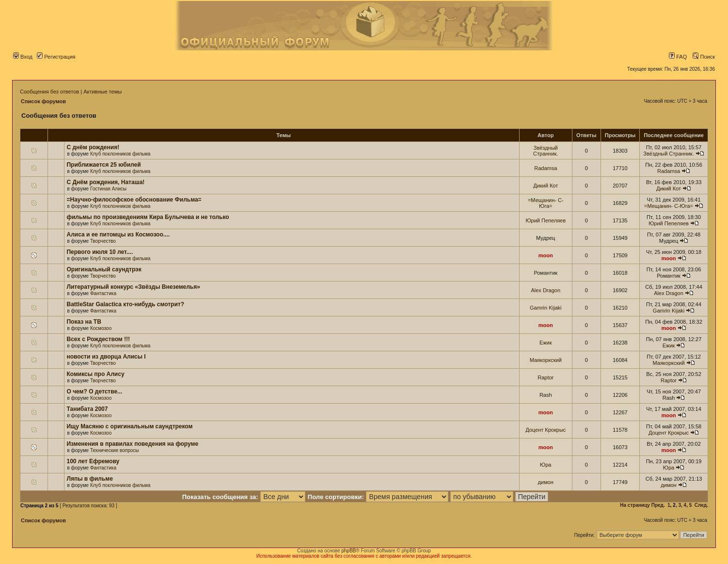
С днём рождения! (93, 147)
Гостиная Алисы (108, 189)
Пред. (658, 505)
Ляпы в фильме (89, 479)
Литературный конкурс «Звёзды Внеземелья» (133, 287)
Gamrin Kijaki (546, 308)
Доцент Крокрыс (546, 430)
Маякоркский (546, 360)
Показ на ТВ (84, 322)
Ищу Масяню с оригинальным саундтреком (129, 426)
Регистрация (56, 57)
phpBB (348, 551)
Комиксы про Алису (95, 374)
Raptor (546, 377)
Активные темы (103, 92)
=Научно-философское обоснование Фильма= (134, 200)
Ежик (546, 343)
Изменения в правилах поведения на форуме (132, 444)
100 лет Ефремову (93, 461)
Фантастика (103, 293)
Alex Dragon (546, 290)
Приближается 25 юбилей (103, 165)
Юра (546, 465)
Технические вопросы (115, 450)
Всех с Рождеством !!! (98, 339)
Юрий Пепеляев (546, 220)
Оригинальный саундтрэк (104, 269)
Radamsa (546, 168)
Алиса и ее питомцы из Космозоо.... (118, 235)
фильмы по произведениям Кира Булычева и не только (148, 217)
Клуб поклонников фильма (120, 154)
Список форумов (43, 101)
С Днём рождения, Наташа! (105, 182)
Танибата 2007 (87, 409)
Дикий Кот (546, 186)
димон (546, 482)
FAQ (678, 57)
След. (701, 505)
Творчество (103, 241)
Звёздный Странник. (546, 151)
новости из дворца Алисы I (106, 357)
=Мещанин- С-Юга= (546, 203)
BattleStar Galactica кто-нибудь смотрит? (125, 304)
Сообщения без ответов (49, 92)
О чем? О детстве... (94, 392)
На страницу (635, 505)
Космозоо (101, 328)
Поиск (704, 57)
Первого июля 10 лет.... (100, 252)
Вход (23, 57)
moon (546, 255)
